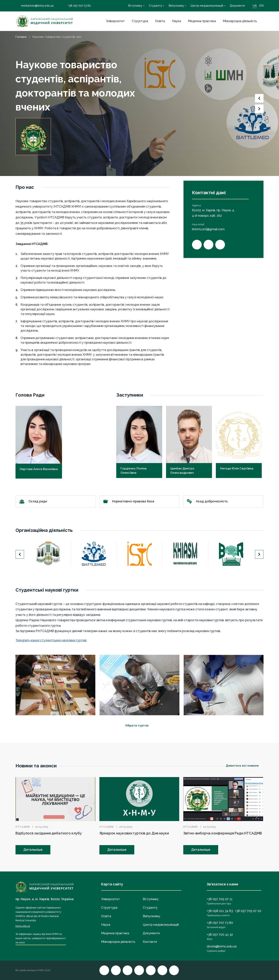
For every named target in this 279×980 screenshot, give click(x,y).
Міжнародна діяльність (240, 21)
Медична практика (202, 21)
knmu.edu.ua (23, 926)
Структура (140, 21)
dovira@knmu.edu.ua (222, 946)
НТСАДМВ (23, 827)
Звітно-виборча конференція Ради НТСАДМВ (223, 833)
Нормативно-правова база (139, 501)
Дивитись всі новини (245, 766)
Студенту (155, 6)
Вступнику (135, 6)
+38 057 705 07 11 (220, 899)
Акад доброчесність (223, 501)
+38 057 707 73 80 (77, 6)
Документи (237, 6)
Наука (176, 21)
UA (255, 6)
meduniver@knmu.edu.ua (34, 6)
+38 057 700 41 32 (220, 935)
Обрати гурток (139, 726)
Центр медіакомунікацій (207, 6)
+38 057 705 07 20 (248, 911)
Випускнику (176, 6)
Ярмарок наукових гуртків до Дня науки (134, 833)
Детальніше (33, 850)
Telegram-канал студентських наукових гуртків (51, 640)
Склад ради (56, 501)
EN (261, 6)
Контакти (150, 942)
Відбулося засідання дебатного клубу (49, 833)
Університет (115, 21)
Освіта (160, 21)
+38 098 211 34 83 (220, 911)
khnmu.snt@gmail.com (208, 229)
